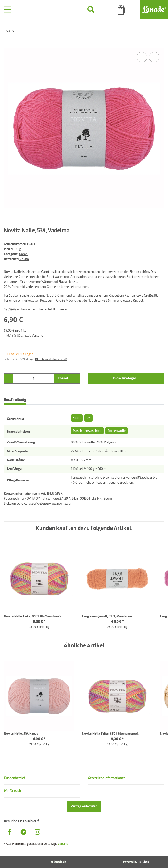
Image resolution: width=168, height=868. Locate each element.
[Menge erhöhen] (75, 379)
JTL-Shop (143, 862)
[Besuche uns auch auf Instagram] (37, 833)
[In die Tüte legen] (8, 45)
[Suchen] (91, 10)
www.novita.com (61, 504)
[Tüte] (121, 10)
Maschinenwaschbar (87, 431)
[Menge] (33, 379)
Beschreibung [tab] (15, 400)
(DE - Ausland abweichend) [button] (51, 359)
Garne (23, 254)
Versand (37, 336)
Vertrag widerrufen (84, 806)
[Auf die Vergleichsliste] (142, 57)
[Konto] (61, 10)
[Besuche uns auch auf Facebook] (10, 833)
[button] (42, 778)
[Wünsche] (30, 10)
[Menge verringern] (9, 379)
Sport (77, 418)
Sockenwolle (116, 431)
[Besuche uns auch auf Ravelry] (24, 833)
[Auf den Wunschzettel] (154, 57)
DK (89, 418)
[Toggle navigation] (8, 10)
